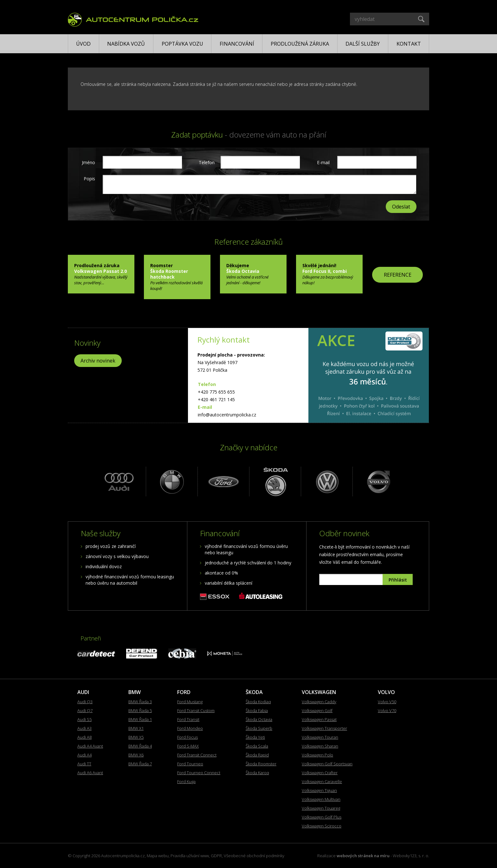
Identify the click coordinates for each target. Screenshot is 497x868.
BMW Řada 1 (140, 719)
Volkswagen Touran (320, 737)
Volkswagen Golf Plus (322, 817)
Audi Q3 (85, 702)
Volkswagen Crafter (320, 773)
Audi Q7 (85, 710)
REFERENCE (398, 275)
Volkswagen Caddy (319, 702)
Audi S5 (84, 719)
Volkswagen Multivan (321, 799)
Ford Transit (188, 719)
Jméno (88, 162)
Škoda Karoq (257, 773)
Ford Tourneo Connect (199, 773)
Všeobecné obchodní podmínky (254, 856)
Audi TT (84, 764)
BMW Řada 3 (140, 702)
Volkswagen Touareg (321, 808)
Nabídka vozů (126, 44)
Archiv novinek (98, 361)
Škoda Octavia (259, 719)
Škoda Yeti (255, 737)
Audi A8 (84, 737)
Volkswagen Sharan (320, 746)
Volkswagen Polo (317, 755)
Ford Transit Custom (196, 710)
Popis (89, 179)
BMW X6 (136, 755)
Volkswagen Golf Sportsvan (327, 764)
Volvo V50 (387, 702)
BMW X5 (136, 737)
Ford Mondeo (190, 728)
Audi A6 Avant (90, 773)
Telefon (206, 162)
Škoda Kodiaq (258, 702)
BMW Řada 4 (140, 746)
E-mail (323, 162)
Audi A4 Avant (90, 746)
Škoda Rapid (257, 755)
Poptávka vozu (182, 44)
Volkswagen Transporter (324, 728)
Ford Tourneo (190, 764)
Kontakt (409, 44)
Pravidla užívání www (190, 856)
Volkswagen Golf (317, 710)
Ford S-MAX (188, 746)
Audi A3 (84, 728)
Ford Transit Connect (197, 755)
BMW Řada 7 (140, 764)
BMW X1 (136, 728)
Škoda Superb (259, 728)
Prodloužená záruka (300, 44)
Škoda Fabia (257, 710)
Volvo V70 (387, 710)
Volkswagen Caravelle (322, 781)
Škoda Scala (257, 746)
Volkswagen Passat (319, 719)
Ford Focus (187, 737)
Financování (237, 44)
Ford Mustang (190, 702)
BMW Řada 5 (140, 710)
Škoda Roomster (261, 764)
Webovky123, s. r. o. (411, 856)
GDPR (216, 856)
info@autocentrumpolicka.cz (227, 415)
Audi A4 (84, 755)
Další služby (363, 44)
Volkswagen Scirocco (322, 826)
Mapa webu (158, 856)
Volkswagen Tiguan (319, 790)
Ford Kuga (186, 781)
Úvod (83, 44)
